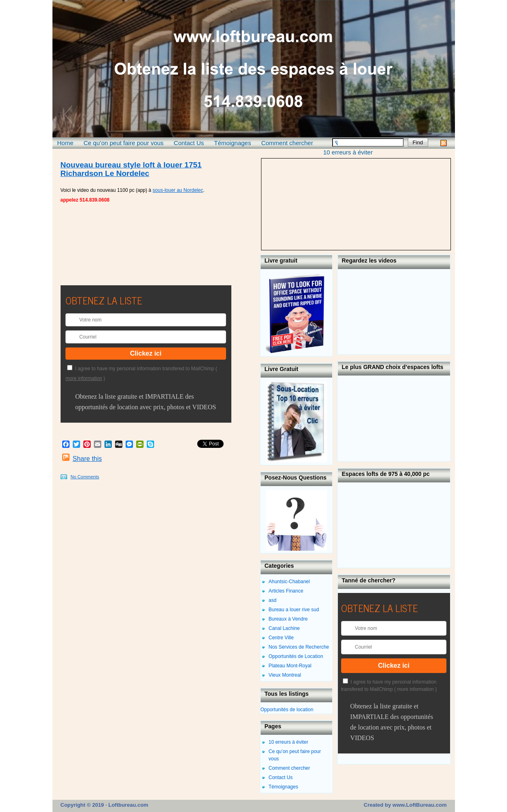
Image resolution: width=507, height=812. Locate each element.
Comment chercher (287, 143)
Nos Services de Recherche (299, 647)
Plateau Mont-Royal (290, 666)
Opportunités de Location (296, 656)
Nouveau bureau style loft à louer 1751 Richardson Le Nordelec (131, 169)
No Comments (85, 477)
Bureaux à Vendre (288, 619)
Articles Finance (286, 591)
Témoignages (233, 143)
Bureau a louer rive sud (294, 610)
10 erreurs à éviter (348, 152)
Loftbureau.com (128, 805)
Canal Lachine (284, 628)
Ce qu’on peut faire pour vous (124, 143)
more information (84, 378)
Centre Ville (281, 638)
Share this (87, 459)
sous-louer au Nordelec (178, 190)
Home (65, 143)
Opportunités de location (287, 710)
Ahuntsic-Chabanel (289, 582)
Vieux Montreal (285, 675)
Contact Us (189, 143)
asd (273, 600)
